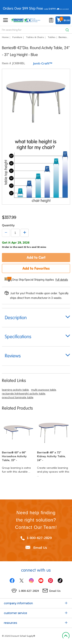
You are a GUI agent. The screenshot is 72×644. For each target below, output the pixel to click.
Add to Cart (36, 257)
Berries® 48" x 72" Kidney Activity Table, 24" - (51, 456)
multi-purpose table (44, 390)
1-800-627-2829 (39, 538)
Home (5, 37)
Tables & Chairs (35, 37)
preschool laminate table (18, 397)
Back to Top (66, 636)
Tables (52, 37)
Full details (62, 280)
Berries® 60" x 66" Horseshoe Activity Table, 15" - (14, 456)
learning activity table (15, 390)
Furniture (17, 37)
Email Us (40, 548)
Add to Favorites (36, 268)
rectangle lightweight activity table (24, 394)
